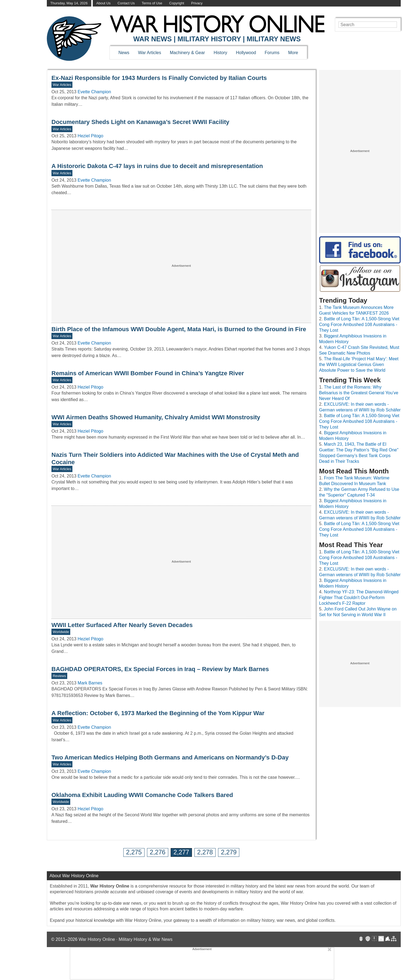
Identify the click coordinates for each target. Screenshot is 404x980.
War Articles (150, 53)
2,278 (205, 852)
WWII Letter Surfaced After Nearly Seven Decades (122, 625)
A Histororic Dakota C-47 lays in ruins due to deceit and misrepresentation (157, 166)
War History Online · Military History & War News (126, 939)
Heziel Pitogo (90, 136)
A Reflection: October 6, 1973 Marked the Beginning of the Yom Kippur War (158, 713)
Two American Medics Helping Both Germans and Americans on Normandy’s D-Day (170, 757)
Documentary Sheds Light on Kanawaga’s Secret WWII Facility (140, 122)
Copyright (177, 3)
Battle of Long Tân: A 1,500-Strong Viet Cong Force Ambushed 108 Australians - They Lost (359, 325)
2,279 (229, 852)
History (221, 53)
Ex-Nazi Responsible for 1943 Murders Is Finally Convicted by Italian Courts (159, 78)
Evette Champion (94, 92)
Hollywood (246, 53)
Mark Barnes (90, 683)
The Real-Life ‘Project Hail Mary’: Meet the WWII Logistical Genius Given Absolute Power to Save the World (359, 365)
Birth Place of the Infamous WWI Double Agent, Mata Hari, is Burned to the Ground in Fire (179, 329)
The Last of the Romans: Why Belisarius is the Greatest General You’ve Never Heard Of (359, 393)
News (124, 53)
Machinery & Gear (187, 53)
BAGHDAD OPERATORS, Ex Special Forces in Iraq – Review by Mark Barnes (160, 669)
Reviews (59, 676)
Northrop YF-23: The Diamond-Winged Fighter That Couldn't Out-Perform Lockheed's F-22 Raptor (359, 598)
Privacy (197, 3)
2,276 (158, 852)
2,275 (134, 852)
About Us (103, 3)
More (293, 53)
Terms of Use (152, 3)
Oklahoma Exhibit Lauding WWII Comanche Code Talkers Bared (142, 795)
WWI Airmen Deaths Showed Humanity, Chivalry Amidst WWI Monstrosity (156, 417)
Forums (272, 53)
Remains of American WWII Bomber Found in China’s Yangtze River (148, 373)
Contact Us (126, 3)
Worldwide (61, 632)
